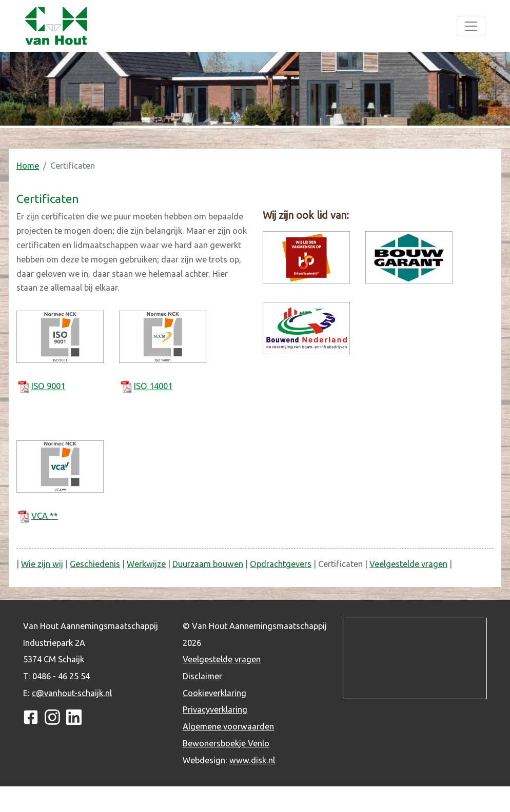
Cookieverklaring (214, 693)
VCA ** (45, 516)
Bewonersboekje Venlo (226, 743)
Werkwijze (146, 564)
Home (28, 166)
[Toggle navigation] (471, 26)
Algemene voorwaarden (228, 726)
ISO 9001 (48, 386)
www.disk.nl (252, 760)
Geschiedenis (95, 564)
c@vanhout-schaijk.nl (72, 693)
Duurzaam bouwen (208, 564)
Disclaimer (202, 676)
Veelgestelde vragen (408, 564)
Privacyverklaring (215, 709)
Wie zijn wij (42, 564)
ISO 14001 (153, 386)
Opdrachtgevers (281, 564)
